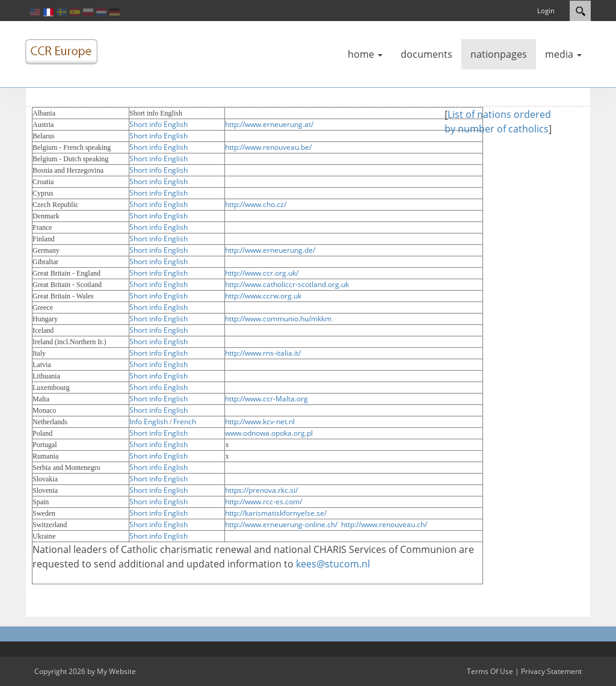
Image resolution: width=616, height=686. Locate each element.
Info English (149, 422)
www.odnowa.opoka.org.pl (269, 433)
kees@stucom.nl (333, 564)
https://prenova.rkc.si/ (261, 490)
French (185, 422)
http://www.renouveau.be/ (268, 147)
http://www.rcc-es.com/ (263, 502)
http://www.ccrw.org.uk (263, 296)
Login (546, 11)
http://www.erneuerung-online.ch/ (281, 524)
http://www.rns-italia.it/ (263, 353)
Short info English (159, 124)
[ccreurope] (61, 51)
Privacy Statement (551, 671)
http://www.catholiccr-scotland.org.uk (287, 284)
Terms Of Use (490, 671)
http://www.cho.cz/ (256, 204)
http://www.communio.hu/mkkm (278, 319)
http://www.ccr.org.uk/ (262, 273)
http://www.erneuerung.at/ (269, 124)
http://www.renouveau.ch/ (384, 524)
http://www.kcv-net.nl (260, 422)
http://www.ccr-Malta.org (266, 399)
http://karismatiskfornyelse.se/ (276, 513)
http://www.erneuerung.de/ (270, 250)
